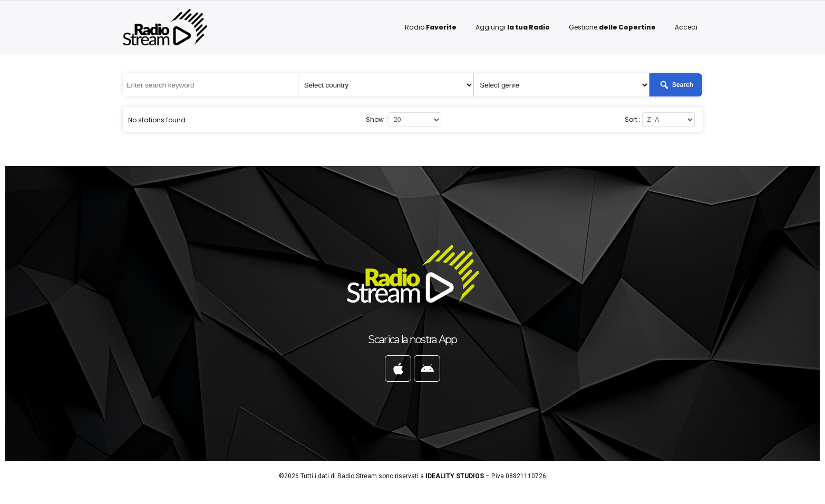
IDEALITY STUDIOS (455, 476)
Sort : (633, 120)
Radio (431, 27)
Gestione (612, 27)
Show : (376, 120)
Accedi (686, 27)
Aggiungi (513, 27)
